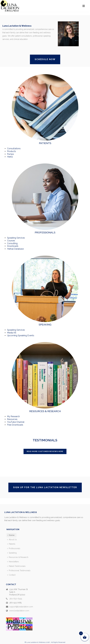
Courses (11, 241)
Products (11, 151)
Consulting (12, 243)
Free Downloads (15, 425)
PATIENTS (45, 143)
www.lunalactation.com (19, 611)
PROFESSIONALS (45, 232)
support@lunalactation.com (21, 607)
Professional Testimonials (19, 571)
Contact (11, 575)
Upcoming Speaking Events (21, 335)
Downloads (13, 246)
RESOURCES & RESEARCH (45, 411)
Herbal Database (15, 249)
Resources (12, 419)
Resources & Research (18, 557)
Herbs (10, 157)
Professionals (14, 548)
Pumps (11, 154)
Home (11, 535)
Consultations (14, 149)
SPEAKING (45, 325)
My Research (13, 416)
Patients (11, 544)
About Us (12, 540)
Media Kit (12, 333)
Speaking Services (16, 238)
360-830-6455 (16, 599)
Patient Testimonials (16, 566)
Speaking (12, 553)
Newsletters (13, 562)
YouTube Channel (16, 422)
